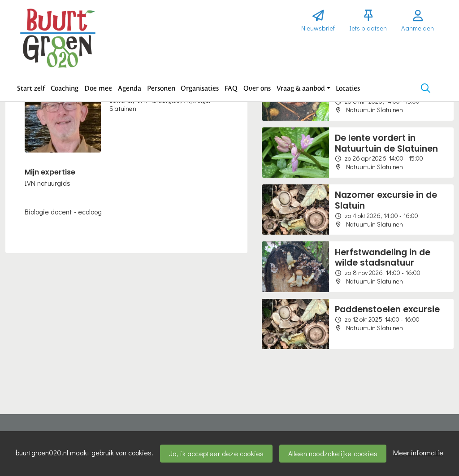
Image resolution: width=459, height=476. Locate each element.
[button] (31, 88)
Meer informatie (418, 452)
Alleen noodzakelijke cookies (333, 453)
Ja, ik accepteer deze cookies (217, 453)
